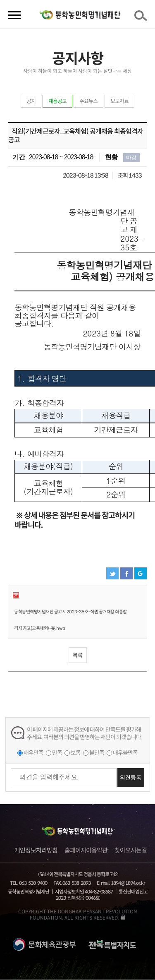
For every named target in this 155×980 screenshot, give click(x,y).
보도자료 (119, 101)
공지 (31, 101)
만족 (57, 753)
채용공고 (57, 101)
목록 (78, 656)
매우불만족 (125, 753)
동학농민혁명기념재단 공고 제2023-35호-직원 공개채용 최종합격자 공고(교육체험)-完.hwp (70, 620)
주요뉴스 (88, 101)
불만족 (97, 753)
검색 (142, 18)
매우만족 (33, 753)
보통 (76, 753)
